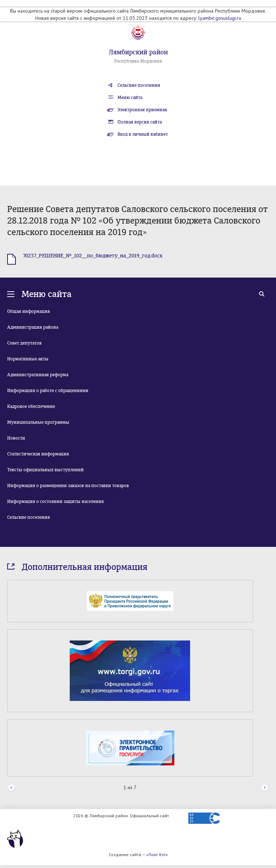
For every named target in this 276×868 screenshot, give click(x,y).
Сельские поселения (139, 85)
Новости (16, 438)
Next (265, 788)
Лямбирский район (138, 52)
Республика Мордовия (138, 61)
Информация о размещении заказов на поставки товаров (68, 486)
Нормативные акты (28, 359)
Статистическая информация (38, 454)
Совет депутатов (24, 343)
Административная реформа (38, 375)
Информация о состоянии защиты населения (56, 502)
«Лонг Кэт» (157, 854)
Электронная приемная (142, 110)
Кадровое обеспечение (31, 406)
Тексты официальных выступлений (45, 470)
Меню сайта (130, 98)
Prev (11, 788)
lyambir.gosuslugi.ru (220, 18)
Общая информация (29, 311)
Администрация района (33, 327)
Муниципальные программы (38, 422)
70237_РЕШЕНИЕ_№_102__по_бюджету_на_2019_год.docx (93, 256)
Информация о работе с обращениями (48, 391)
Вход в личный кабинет (143, 134)
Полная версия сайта (140, 122)
